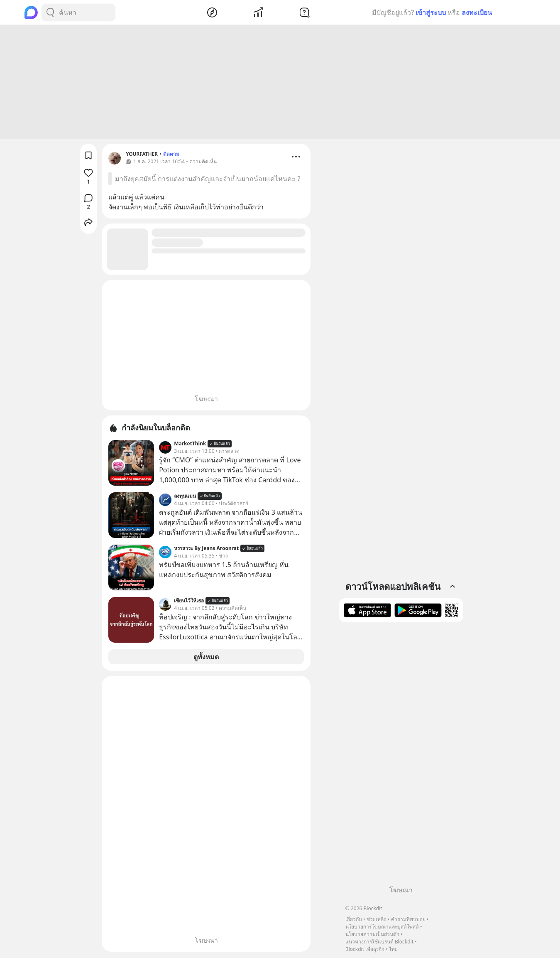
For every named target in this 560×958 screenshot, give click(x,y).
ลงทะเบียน (477, 12)
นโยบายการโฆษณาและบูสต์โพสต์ (382, 927)
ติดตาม (171, 155)
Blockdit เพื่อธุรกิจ (365, 949)
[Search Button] (50, 12)
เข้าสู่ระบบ (431, 12)
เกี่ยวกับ (354, 919)
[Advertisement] (280, 83)
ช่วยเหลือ (377, 919)
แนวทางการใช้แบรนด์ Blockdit (379, 942)
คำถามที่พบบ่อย (408, 919)
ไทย (393, 949)
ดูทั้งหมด (206, 658)
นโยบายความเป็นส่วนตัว (372, 934)
